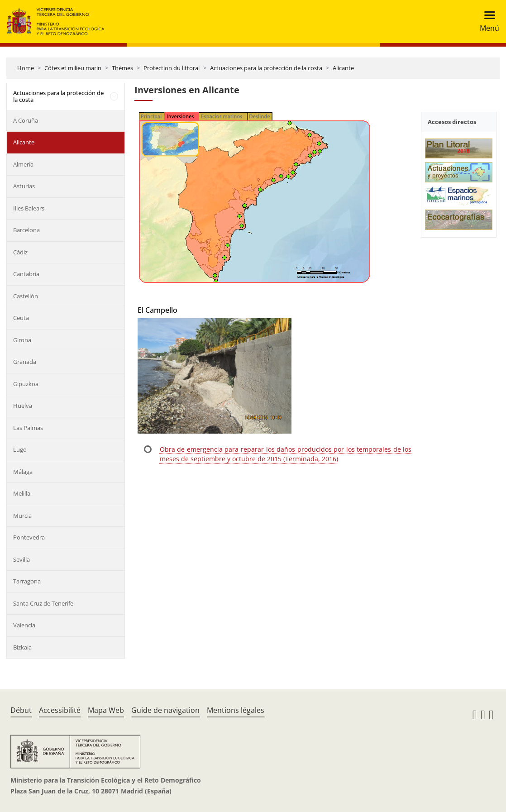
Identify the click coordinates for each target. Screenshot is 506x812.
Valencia (24, 625)
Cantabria (26, 274)
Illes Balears (29, 208)
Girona (22, 340)
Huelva (23, 406)
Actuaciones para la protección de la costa (266, 68)
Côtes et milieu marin (73, 68)
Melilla (22, 493)
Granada (25, 362)
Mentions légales (236, 710)
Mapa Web (106, 710)
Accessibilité (60, 710)
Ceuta (21, 318)
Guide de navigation (165, 710)
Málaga (23, 472)
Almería (23, 164)
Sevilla (21, 559)
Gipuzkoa (26, 384)
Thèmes (122, 68)
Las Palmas (28, 428)
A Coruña (26, 120)
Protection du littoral (172, 68)
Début (21, 710)
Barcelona (26, 230)
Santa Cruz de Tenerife (43, 603)
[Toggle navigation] (487, 21)
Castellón (26, 296)
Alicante (343, 68)
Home (26, 68)
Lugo (20, 449)
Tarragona (27, 581)
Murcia (22, 516)
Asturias (24, 186)
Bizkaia (22, 647)
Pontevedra (29, 537)
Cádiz (20, 252)
